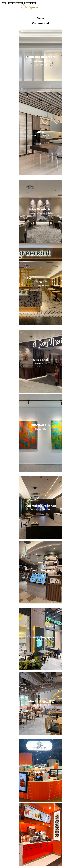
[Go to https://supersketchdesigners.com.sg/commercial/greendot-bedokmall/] (40, 572)
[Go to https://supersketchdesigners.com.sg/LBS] (40, 61)
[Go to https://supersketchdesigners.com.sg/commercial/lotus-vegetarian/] (40, 211)
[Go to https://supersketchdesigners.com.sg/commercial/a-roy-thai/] (40, 362)
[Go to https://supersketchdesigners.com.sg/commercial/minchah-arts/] (40, 427)
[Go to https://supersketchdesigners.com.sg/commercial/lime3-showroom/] (40, 134)
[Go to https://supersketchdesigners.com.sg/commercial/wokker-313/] (40, 770)
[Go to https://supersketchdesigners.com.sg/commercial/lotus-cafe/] (40, 703)
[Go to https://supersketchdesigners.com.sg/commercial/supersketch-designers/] (40, 508)
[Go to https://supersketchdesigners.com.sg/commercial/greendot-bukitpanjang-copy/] (40, 284)
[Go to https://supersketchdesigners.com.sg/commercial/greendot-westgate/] (40, 639)
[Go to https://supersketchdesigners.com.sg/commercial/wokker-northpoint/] (40, 835)
